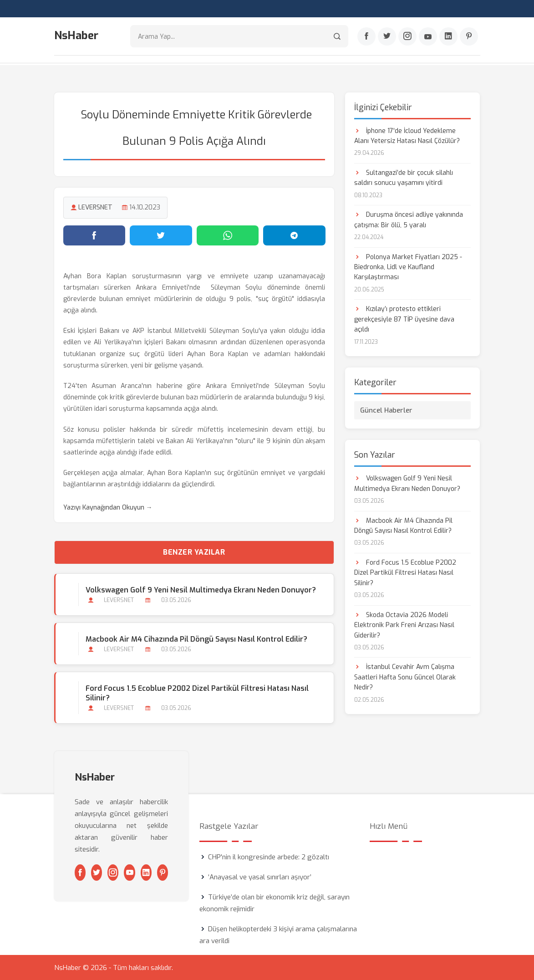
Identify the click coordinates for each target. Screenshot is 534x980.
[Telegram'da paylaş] (294, 235)
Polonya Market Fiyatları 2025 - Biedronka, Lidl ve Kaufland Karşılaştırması (408, 266)
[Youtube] (428, 37)
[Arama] (337, 37)
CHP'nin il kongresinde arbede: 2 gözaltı (269, 857)
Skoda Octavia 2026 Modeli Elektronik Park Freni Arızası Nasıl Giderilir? (404, 624)
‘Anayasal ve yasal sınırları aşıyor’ (260, 877)
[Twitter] (387, 37)
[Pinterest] (469, 37)
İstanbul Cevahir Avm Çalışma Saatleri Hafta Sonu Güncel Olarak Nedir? (405, 677)
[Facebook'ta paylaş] (94, 235)
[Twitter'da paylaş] (161, 235)
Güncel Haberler (386, 410)
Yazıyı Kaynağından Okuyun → (108, 507)
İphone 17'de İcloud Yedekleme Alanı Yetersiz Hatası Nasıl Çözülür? (407, 135)
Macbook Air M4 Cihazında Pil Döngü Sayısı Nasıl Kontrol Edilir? (196, 639)
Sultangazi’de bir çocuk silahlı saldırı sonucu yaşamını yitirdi (404, 177)
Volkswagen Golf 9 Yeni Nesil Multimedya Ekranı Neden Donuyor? (201, 589)
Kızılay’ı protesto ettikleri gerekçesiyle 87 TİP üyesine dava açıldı (404, 319)
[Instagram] (407, 37)
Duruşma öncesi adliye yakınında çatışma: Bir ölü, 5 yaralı (409, 219)
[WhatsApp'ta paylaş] (228, 235)
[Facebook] (366, 37)
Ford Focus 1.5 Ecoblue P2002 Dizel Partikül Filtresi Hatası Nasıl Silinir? (197, 693)
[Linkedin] (448, 37)
